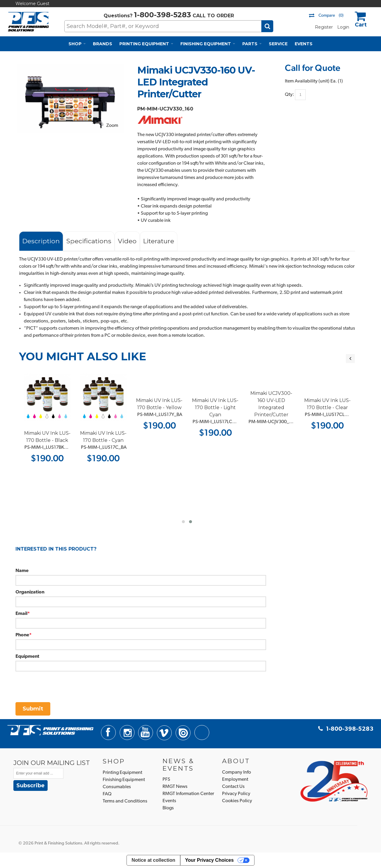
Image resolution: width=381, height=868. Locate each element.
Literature (159, 241)
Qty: (289, 95)
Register (324, 27)
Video (127, 241)
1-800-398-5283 (163, 15)
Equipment (27, 657)
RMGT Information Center (188, 794)
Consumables (117, 787)
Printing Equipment (122, 773)
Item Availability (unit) (307, 81)
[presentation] (61, 683)
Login (343, 27)
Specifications (89, 241)
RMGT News (175, 787)
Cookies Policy (237, 801)
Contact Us (233, 787)
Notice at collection (153, 860)
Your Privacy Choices (209, 860)
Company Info (236, 772)
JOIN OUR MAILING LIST (52, 763)
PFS (166, 780)
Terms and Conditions (125, 801)
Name (22, 571)
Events (169, 801)
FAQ (107, 794)
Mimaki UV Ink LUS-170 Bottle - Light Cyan (236, 407)
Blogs (168, 808)
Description (41, 241)
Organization (30, 592)
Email (21, 614)
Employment (235, 780)
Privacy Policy (236, 794)
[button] (183, 522)
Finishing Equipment (124, 780)
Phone (22, 635)
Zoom (112, 126)
